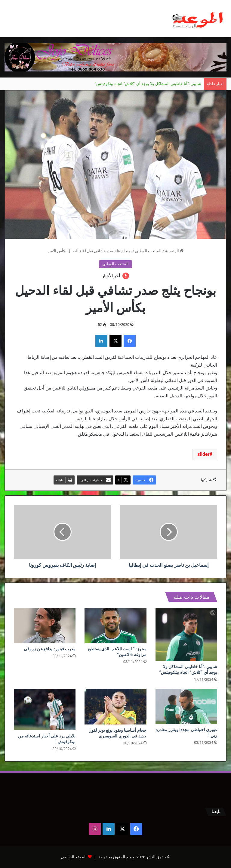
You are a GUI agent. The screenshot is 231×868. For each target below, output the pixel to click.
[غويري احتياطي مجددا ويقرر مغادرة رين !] (186, 706)
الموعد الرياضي (74, 857)
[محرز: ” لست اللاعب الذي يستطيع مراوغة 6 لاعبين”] (115, 626)
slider (203, 454)
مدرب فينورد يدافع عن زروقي (50, 649)
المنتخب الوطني (148, 251)
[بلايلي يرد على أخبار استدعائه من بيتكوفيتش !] (45, 710)
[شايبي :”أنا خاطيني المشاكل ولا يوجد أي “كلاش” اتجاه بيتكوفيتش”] (186, 634)
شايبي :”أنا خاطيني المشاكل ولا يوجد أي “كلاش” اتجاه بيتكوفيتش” (148, 84)
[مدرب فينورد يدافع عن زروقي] (45, 626)
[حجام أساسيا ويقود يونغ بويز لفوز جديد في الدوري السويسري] (115, 707)
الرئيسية (174, 251)
